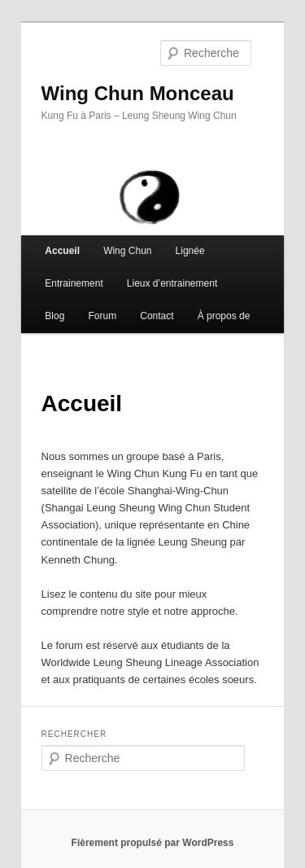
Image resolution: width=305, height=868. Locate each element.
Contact (157, 316)
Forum (102, 316)
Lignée (190, 251)
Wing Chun (127, 251)
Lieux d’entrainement (172, 283)
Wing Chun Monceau (138, 93)
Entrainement (74, 283)
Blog (54, 316)
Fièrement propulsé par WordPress (153, 843)
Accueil (62, 251)
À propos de (224, 316)
